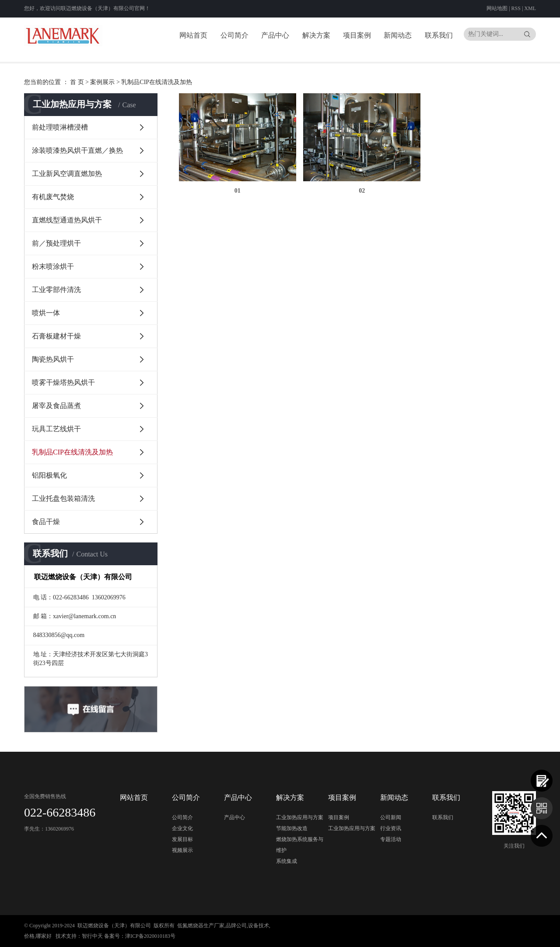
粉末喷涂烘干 (53, 266)
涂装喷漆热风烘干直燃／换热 (77, 150)
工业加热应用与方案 (300, 817)
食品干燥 (46, 522)
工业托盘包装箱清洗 (63, 498)
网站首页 (193, 35)
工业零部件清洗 (56, 290)
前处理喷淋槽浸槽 (60, 127)
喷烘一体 (46, 313)
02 (357, 188)
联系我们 (439, 35)
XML (530, 8)
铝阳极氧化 (49, 475)
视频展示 (182, 850)
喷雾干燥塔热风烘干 (63, 382)
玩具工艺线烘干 (56, 429)
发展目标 (182, 839)
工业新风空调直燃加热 (67, 174)
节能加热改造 (292, 828)
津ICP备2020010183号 (150, 936)
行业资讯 (391, 828)
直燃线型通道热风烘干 (67, 220)
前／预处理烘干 (56, 243)
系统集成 (287, 861)
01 (236, 188)
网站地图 (498, 8)
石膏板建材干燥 (56, 336)
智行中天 (92, 936)
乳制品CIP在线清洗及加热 (157, 82)
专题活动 (391, 839)
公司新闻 (391, 817)
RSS (516, 8)
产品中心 (275, 35)
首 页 (77, 82)
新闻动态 (398, 35)
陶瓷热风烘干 (53, 359)
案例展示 (102, 82)
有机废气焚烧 (53, 197)
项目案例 (357, 35)
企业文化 (182, 828)
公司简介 (234, 35)
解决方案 (316, 35)
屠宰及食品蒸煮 (56, 406)
